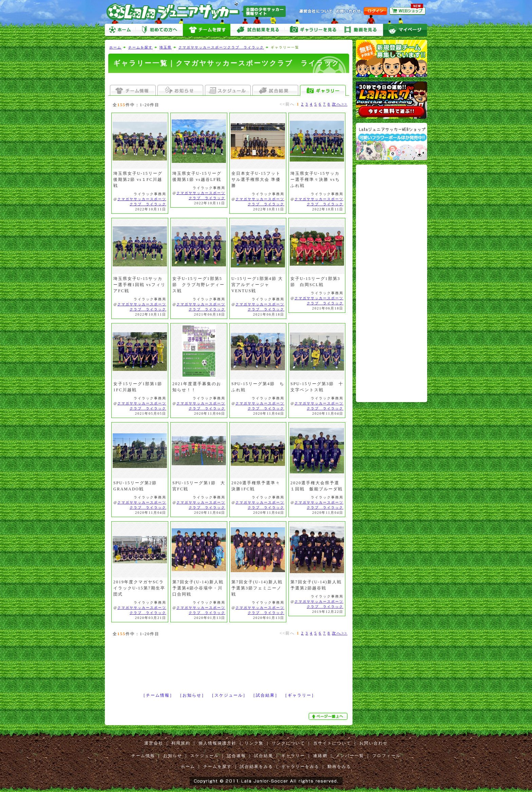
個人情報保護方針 (217, 743)
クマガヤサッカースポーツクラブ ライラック (221, 47)
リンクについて (288, 743)
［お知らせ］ (192, 695)
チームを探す (207, 30)
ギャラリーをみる (312, 30)
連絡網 (320, 756)
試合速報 (236, 756)
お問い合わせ (374, 743)
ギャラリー (293, 756)
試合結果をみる (256, 767)
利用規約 (181, 743)
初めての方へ (159, 30)
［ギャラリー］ (300, 695)
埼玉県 (166, 47)
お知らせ (173, 756)
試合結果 (264, 756)
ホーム (120, 30)
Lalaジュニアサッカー (199, 12)
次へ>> (340, 104)
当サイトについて (332, 743)
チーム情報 (143, 756)
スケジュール (205, 756)
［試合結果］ (265, 695)
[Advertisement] (229, 79)
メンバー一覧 (350, 756)
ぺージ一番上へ (329, 716)
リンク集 (254, 743)
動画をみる (361, 30)
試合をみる (258, 30)
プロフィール (386, 756)
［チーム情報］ (158, 695)
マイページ (405, 30)
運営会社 (154, 743)
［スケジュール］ (229, 695)
